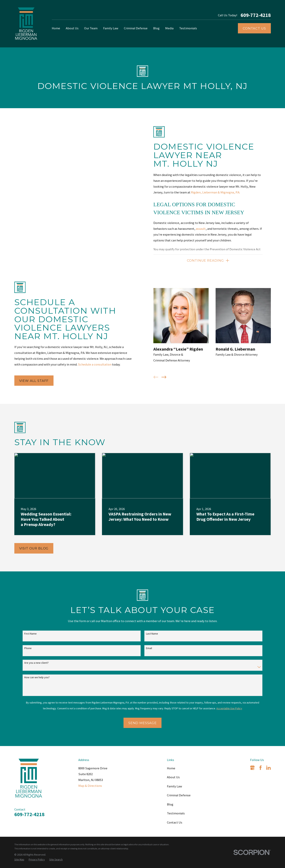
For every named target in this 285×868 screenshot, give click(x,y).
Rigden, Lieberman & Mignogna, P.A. (215, 192)
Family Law (174, 786)
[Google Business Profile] (252, 768)
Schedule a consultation (90, 364)
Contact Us (254, 28)
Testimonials (176, 813)
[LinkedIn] (268, 768)
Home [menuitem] (56, 28)
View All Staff (29, 381)
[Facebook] (260, 768)
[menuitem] (19, 860)
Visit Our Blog (34, 548)
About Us (173, 777)
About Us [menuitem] (72, 28)
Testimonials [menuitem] (188, 28)
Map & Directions (90, 786)
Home (171, 768)
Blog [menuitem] (156, 28)
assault (201, 229)
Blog (170, 804)
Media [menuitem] (169, 28)
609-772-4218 (256, 15)
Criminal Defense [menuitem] (136, 28)
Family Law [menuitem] (111, 28)
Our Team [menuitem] (91, 28)
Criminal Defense (179, 795)
